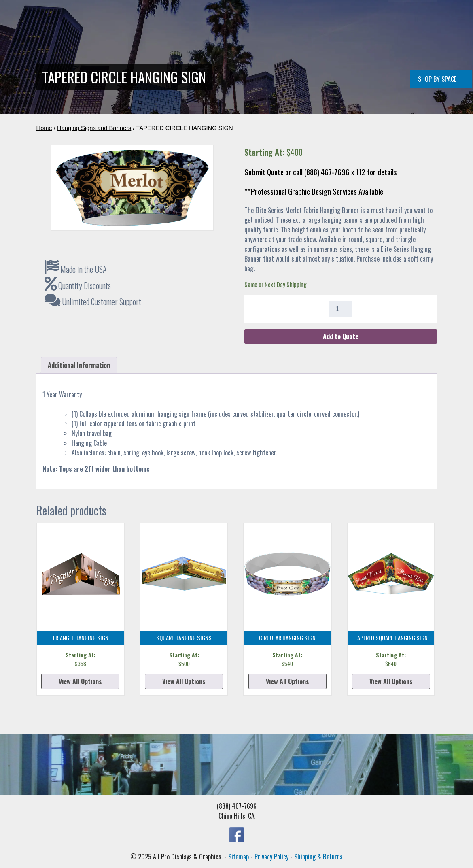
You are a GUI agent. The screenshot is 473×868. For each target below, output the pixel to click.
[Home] (84, 38)
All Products (284, 66)
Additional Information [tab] (79, 365)
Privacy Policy (271, 857)
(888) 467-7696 (412, 66)
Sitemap (239, 857)
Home (120, 66)
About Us (325, 66)
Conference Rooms (230, 66)
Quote (356, 66)
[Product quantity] (341, 309)
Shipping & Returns (318, 857)
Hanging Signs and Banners (94, 128)
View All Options (80, 681)
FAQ (378, 66)
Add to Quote (341, 336)
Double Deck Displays (166, 66)
